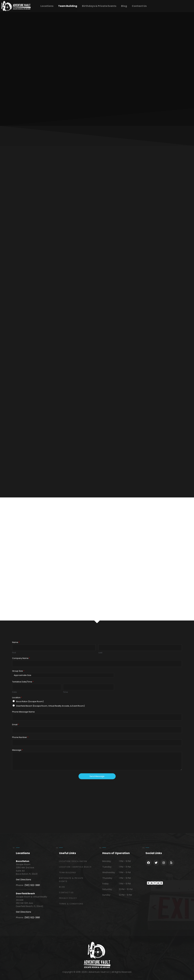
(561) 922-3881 (32, 885)
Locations (47, 6)
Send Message (97, 776)
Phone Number (20, 737)
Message (17, 750)
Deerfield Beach (25, 894)
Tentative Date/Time (23, 682)
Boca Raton (23, 861)
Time (65, 692)
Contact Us (139, 6)
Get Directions (23, 880)
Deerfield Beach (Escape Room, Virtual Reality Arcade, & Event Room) (50, 706)
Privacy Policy (68, 898)
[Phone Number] (97, 743)
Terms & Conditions (71, 904)
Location (17, 698)
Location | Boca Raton (73, 861)
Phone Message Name (23, 712)
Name (16, 642)
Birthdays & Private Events (99, 6)
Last (100, 653)
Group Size (18, 671)
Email (15, 725)
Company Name (21, 658)
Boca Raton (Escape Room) (30, 701)
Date (14, 692)
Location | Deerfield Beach (75, 867)
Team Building (68, 6)
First (14, 653)
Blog (124, 6)
